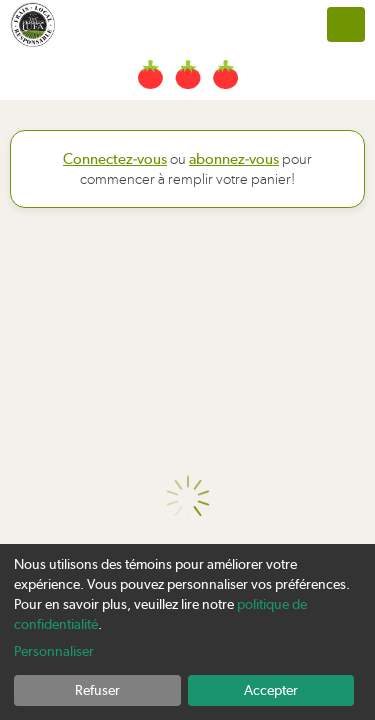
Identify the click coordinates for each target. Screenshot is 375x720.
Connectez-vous (115, 159)
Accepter (271, 690)
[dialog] (187, 632)
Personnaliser (54, 651)
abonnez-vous (234, 159)
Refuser (97, 690)
